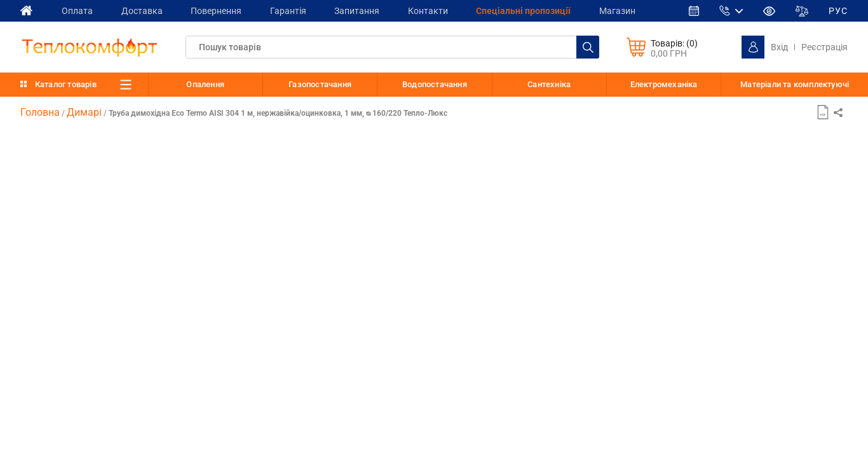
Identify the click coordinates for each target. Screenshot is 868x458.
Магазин (634, 10)
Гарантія (296, 10)
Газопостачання (320, 84)
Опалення (205, 84)
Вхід (779, 47)
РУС (838, 11)
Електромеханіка (664, 84)
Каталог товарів (66, 84)
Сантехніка (549, 84)
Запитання (367, 10)
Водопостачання (435, 84)
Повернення (222, 10)
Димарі (84, 112)
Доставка (145, 10)
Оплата (78, 10)
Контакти (440, 10)
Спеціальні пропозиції (538, 10)
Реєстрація (824, 47)
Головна (40, 112)
